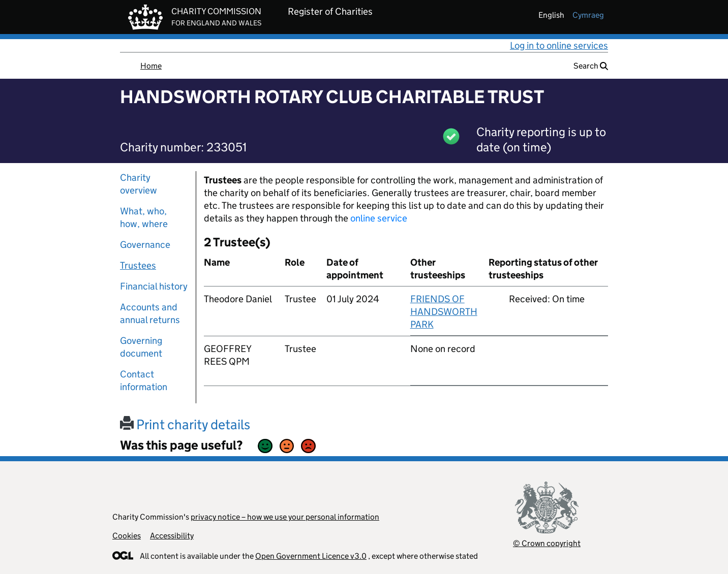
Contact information (144, 380)
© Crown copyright (547, 543)
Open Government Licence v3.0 (311, 556)
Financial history (154, 286)
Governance (145, 245)
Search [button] (591, 66)
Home (151, 66)
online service (379, 218)
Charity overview (139, 184)
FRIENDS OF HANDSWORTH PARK (444, 312)
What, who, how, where (144, 217)
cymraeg (588, 15)
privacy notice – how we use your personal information (285, 517)
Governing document (141, 347)
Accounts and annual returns (150, 313)
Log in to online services (559, 45)
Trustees (138, 265)
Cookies (127, 536)
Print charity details (185, 424)
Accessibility (172, 536)
